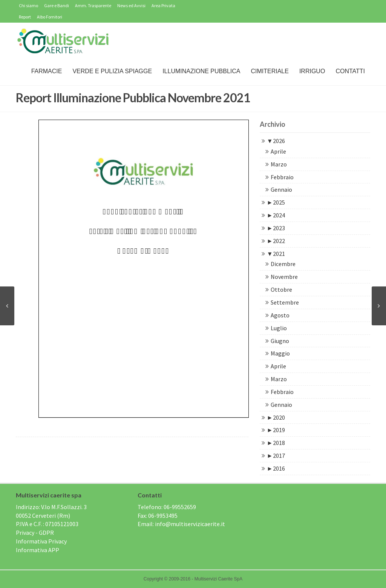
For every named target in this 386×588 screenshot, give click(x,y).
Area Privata (163, 5)
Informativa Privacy (41, 541)
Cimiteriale (270, 71)
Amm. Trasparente (93, 5)
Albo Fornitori (50, 17)
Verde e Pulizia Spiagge (112, 71)
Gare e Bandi (57, 5)
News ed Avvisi (131, 5)
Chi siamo (28, 5)
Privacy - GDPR (35, 533)
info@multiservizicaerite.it (190, 524)
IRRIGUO (312, 71)
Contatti (350, 71)
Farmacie (47, 71)
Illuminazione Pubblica (201, 71)
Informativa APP (38, 550)
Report (25, 17)
